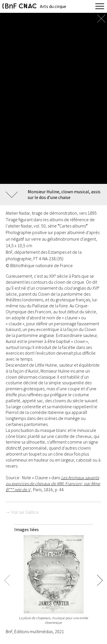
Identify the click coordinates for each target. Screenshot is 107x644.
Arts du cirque (53, 6)
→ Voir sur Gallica (22, 512)
